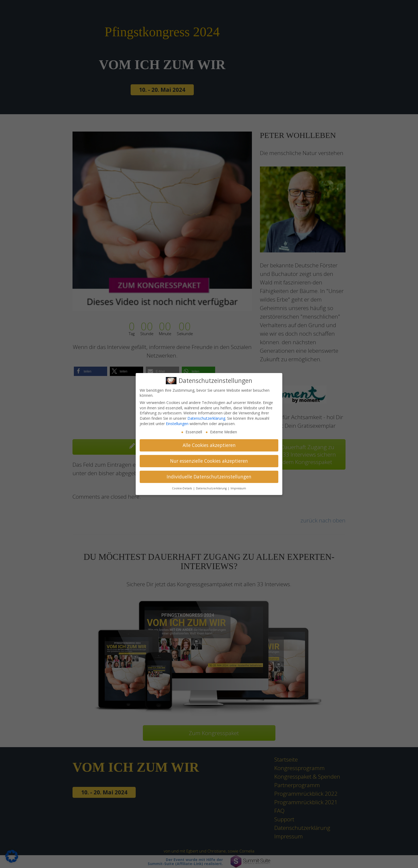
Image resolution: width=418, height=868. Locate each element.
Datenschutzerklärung (206, 418)
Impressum (238, 488)
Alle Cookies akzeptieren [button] (209, 445)
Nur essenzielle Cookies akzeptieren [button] (209, 461)
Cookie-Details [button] (182, 488)
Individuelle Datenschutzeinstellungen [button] (209, 477)
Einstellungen (177, 424)
